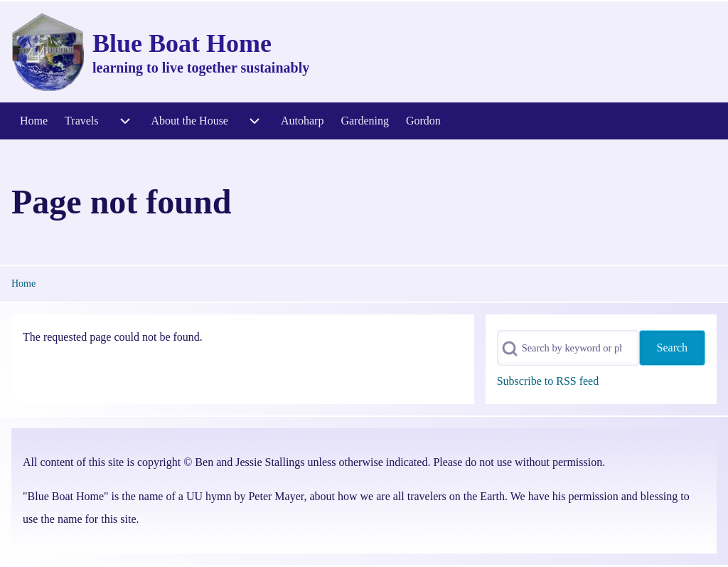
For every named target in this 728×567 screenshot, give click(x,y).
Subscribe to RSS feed (548, 381)
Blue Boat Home (182, 43)
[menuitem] (34, 121)
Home (23, 283)
